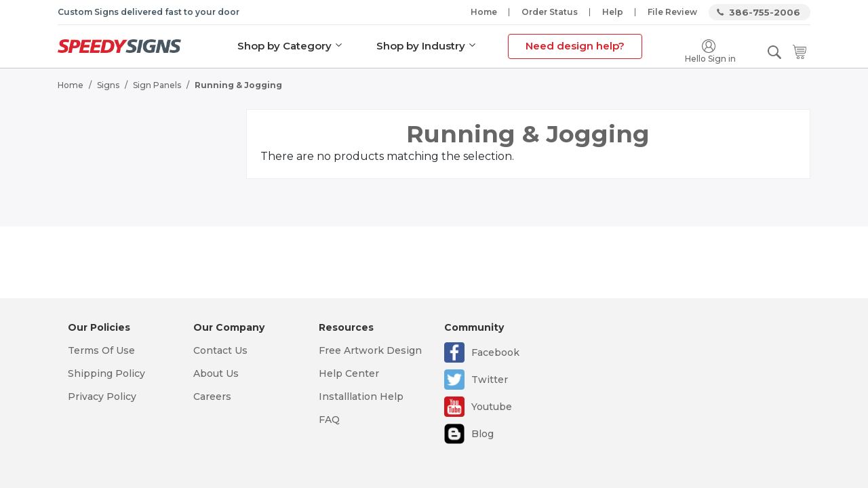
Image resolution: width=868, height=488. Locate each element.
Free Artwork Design (370, 350)
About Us (216, 373)
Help (613, 12)
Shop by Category (284, 46)
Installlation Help (361, 396)
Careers (212, 396)
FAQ (329, 420)
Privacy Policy (102, 396)
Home (484, 12)
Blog (482, 434)
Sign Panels (157, 85)
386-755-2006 (765, 12)
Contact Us (220, 350)
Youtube (492, 407)
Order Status (550, 12)
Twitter (490, 380)
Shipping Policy (106, 373)
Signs (108, 85)
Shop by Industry (421, 46)
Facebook (495, 352)
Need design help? (575, 46)
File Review (672, 12)
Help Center (349, 373)
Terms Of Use (101, 350)
